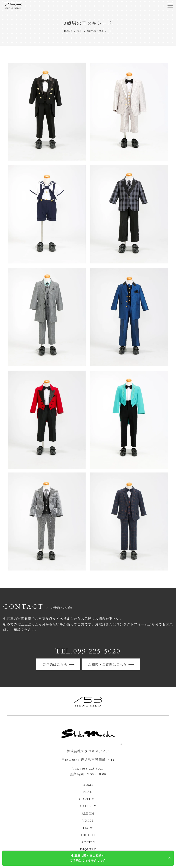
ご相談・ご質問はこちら (107, 664)
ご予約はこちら (55, 664)
